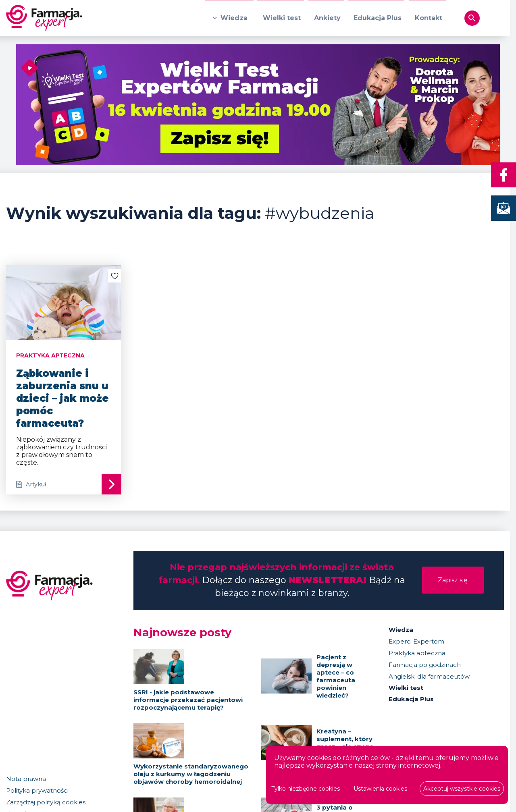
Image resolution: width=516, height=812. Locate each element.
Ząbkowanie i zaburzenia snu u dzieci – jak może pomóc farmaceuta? (62, 398)
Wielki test (280, 18)
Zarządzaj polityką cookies (46, 803)
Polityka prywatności (37, 792)
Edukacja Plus (377, 18)
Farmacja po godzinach (425, 665)
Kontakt (428, 18)
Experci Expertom (416, 641)
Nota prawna (26, 780)
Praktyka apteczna (417, 653)
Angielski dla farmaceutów (429, 676)
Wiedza (232, 18)
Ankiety (326, 18)
